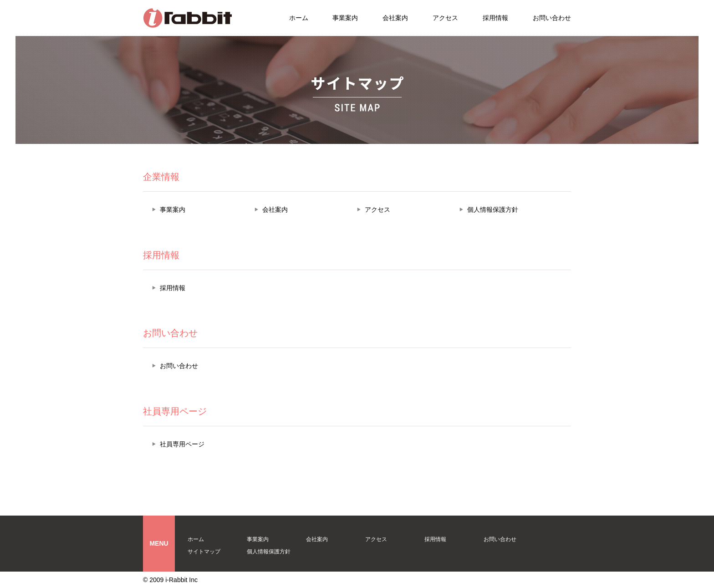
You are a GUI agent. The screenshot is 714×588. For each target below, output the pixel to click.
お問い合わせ (552, 18)
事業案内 (345, 18)
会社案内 (395, 18)
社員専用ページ (182, 444)
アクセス (445, 18)
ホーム (299, 18)
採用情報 (495, 18)
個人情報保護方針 (493, 210)
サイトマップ (204, 552)
